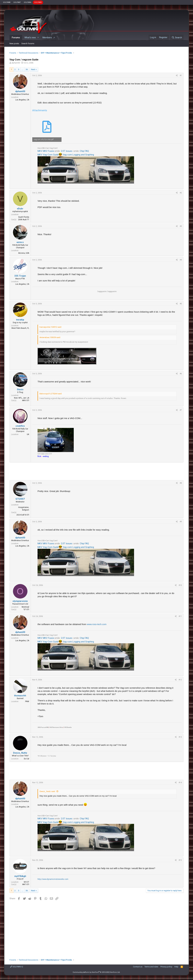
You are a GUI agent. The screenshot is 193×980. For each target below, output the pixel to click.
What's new (30, 38)
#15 (180, 860)
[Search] (177, 38)
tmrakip (20, 320)
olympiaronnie (20, 601)
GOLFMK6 (28, 2)
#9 (181, 522)
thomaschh (20, 696)
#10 (180, 585)
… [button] (22, 69)
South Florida (24, 217)
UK (28, 434)
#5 (181, 304)
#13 (180, 737)
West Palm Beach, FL (20, 328)
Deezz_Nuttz (20, 753)
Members (47, 38)
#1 (181, 76)
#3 (181, 226)
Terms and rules (151, 967)
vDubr (20, 209)
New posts (14, 43)
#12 (180, 680)
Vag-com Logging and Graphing (78, 155)
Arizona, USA (24, 253)
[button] (38, 38)
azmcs (20, 242)
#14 (180, 783)
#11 (180, 616)
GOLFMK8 (7, 2)
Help (176, 967)
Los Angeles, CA (22, 100)
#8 (181, 483)
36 (27, 69)
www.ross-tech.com (97, 624)
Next (33, 69)
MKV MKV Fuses (46, 151)
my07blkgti (20, 876)
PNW (27, 701)
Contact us (138, 967)
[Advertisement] (96, 471)
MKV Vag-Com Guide (48, 155)
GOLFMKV (38, 2)
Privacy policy (166, 967)
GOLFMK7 (17, 2)
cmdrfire (20, 426)
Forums (16, 38)
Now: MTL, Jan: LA (22, 398)
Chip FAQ (84, 151)
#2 (181, 193)
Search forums (28, 43)
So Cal (26, 759)
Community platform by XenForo (96, 972)
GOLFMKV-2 (17, 967)
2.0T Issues (67, 151)
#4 (181, 260)
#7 (181, 410)
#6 (181, 374)
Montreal (25, 607)
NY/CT (26, 882)
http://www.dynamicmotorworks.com (53, 879)
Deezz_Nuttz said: (47, 791)
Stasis (20, 389)
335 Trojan (20, 276)
